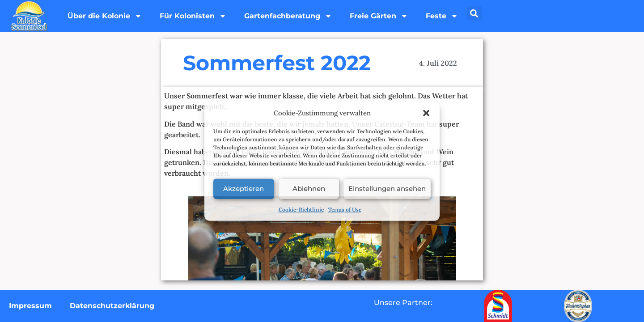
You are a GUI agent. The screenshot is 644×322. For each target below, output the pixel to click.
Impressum (30, 306)
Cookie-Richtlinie (301, 209)
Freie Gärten (379, 16)
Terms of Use (345, 209)
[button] (426, 113)
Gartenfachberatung (288, 16)
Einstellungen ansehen (387, 189)
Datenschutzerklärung (112, 306)
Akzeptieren (244, 189)
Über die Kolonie (105, 16)
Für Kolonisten (193, 16)
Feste (442, 16)
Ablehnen (309, 189)
